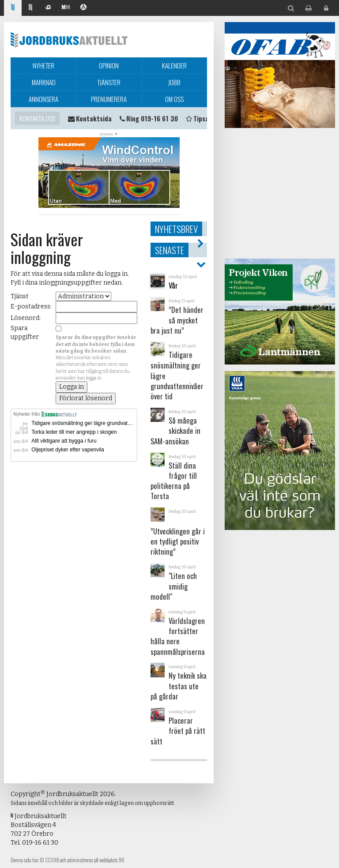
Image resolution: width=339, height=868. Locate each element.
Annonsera (43, 99)
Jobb (174, 82)
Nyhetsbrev (176, 229)
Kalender (174, 65)
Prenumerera (109, 99)
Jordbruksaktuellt (69, 40)
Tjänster (109, 82)
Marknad (44, 82)
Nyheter (43, 65)
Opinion (109, 65)
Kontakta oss (37, 118)
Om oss (174, 99)
